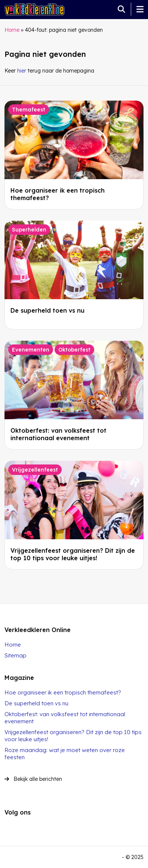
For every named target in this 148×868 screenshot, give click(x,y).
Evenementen (31, 350)
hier (22, 71)
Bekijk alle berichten (33, 779)
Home (12, 30)
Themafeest (29, 110)
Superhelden (29, 230)
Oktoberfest (74, 350)
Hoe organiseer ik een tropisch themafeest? (63, 692)
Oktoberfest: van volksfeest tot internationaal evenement (58, 434)
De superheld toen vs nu (47, 310)
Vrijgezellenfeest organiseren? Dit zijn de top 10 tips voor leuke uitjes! (73, 554)
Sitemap (16, 655)
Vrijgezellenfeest (35, 470)
